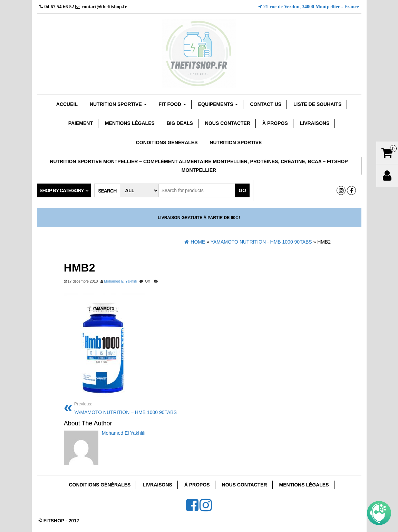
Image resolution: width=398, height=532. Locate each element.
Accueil (67, 104)
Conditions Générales (167, 142)
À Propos (275, 123)
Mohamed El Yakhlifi (120, 281)
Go (242, 190)
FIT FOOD (172, 104)
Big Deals (180, 123)
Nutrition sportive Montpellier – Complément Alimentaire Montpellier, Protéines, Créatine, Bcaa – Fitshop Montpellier (199, 166)
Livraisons (315, 123)
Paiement (81, 123)
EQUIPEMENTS (218, 104)
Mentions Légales (130, 123)
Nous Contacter (228, 123)
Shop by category (62, 190)
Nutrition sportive (118, 104)
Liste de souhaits (317, 104)
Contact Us (266, 104)
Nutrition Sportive (236, 142)
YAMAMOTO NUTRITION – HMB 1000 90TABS (134, 408)
